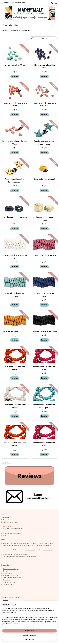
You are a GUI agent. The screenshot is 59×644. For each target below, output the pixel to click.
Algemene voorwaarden (10, 575)
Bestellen (15, 76)
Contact (5, 571)
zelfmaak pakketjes (13, 543)
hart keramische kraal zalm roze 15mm (15, 142)
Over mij (5, 533)
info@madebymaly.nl (8, 527)
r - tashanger (32, 543)
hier (6, 529)
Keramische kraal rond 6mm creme (15, 406)
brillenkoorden (48, 550)
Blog (4, 535)
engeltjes (42, 543)
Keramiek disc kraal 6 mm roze (44, 255)
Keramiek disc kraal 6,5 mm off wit (15, 257)
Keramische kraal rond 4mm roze (44, 444)
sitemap (22, 640)
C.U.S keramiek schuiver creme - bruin (44, 219)
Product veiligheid (8, 584)
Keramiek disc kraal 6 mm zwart (44, 331)
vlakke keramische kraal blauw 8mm (44, 66)
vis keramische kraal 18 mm (15, 65)
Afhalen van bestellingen (11, 569)
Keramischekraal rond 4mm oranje (15, 444)
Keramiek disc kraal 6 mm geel (15, 331)
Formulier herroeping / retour (12, 578)
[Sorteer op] (43, 38)
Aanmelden (6, 632)
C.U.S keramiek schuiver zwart (15, 217)
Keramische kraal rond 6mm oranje (15, 368)
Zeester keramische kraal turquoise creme (15, 181)
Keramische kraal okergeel (44, 179)
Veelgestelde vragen (10, 582)
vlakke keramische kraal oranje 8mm (15, 104)
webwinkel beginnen (33, 640)
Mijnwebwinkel (50, 640)
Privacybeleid (7, 580)
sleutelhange (24, 543)
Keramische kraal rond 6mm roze (44, 368)
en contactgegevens (15, 533)
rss (26, 640)
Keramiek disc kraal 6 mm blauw (44, 295)
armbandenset (30, 550)
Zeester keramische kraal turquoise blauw (44, 142)
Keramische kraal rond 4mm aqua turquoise (44, 406)
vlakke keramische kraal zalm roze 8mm (44, 104)
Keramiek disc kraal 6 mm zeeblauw (15, 295)
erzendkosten (8, 573)
